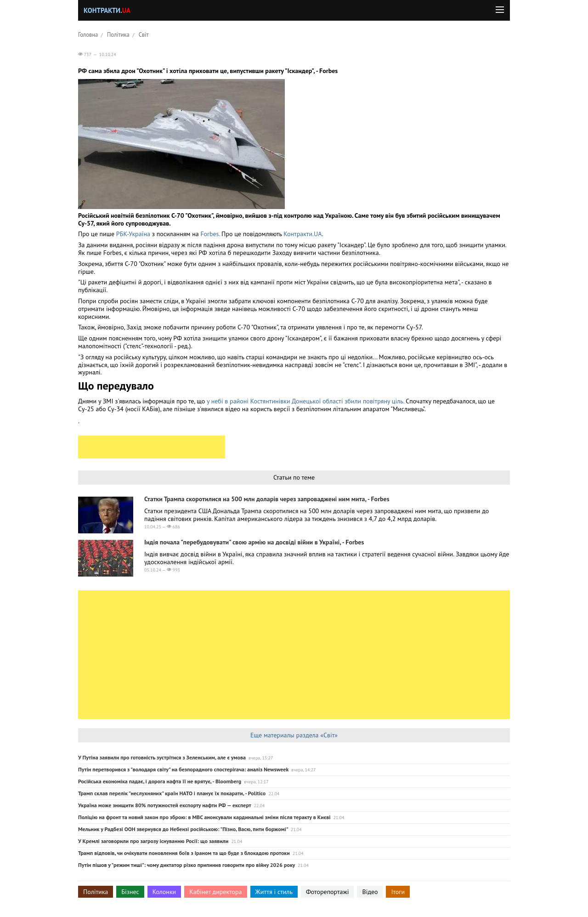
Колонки (164, 892)
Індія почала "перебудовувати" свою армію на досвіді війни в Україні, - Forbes (254, 542)
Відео (370, 892)
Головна (88, 34)
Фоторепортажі (328, 892)
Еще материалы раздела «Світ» (294, 735)
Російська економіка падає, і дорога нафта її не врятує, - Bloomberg (160, 781)
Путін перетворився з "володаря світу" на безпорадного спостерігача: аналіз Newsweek (183, 769)
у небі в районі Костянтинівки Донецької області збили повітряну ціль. (305, 401)
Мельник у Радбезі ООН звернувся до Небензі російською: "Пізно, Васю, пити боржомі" (183, 829)
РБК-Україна (133, 234)
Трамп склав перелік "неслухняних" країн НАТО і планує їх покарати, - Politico (172, 793)
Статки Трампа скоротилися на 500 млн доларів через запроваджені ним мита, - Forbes (267, 499)
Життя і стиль (274, 892)
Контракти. (107, 10)
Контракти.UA (302, 234)
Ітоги (398, 892)
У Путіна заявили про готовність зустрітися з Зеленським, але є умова (162, 757)
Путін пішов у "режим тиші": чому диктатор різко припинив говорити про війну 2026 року (187, 865)
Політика (118, 34)
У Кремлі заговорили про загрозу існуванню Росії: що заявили (153, 841)
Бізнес (130, 892)
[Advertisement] (152, 447)
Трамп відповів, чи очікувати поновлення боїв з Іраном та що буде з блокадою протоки (184, 853)
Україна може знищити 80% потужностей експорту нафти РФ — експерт (164, 805)
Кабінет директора (215, 892)
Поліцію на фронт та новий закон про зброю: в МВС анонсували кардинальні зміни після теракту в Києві (204, 817)
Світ (144, 34)
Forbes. (210, 234)
